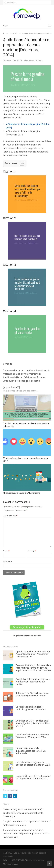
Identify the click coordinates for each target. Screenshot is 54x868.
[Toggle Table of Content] (21, 164)
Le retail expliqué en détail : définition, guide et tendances (31, 708)
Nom (6, 551)
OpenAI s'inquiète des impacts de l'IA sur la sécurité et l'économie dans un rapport (33, 654)
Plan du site (8, 857)
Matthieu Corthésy (33, 61)
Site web (7, 562)
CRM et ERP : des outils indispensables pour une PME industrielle (31, 751)
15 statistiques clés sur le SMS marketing (22, 493)
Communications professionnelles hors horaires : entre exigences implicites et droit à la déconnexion (33, 668)
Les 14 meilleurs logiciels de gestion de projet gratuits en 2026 (33, 764)
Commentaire (11, 516)
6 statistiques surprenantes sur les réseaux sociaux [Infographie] (26, 425)
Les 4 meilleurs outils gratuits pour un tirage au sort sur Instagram (33, 777)
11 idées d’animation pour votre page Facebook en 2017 (25, 460)
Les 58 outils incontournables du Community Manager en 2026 (32, 736)
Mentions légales (11, 864)
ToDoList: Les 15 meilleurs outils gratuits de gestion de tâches (32, 694)
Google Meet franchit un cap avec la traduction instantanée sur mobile (33, 682)
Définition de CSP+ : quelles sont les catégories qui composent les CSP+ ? (33, 723)
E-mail (32, 551)
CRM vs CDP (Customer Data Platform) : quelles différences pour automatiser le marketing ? (23, 813)
